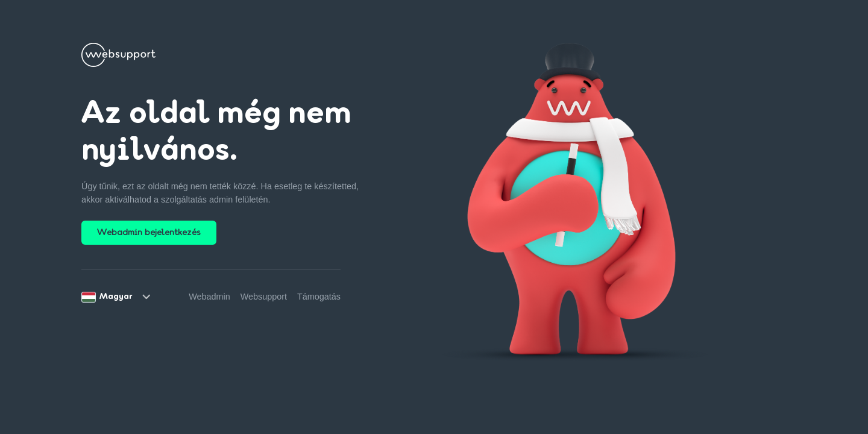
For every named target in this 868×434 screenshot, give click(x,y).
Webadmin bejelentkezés (149, 233)
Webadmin (209, 297)
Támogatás (319, 297)
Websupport (264, 297)
